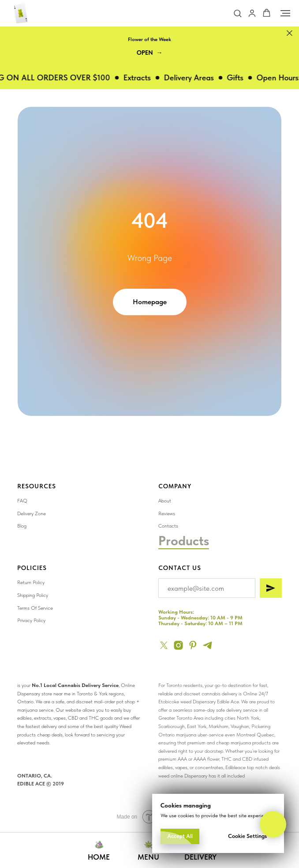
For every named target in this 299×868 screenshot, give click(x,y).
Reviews (167, 513)
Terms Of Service (35, 608)
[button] (237, 13)
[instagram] (178, 645)
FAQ (22, 501)
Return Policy (31, 582)
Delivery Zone (32, 513)
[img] (224, 565)
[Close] (290, 33)
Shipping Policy (33, 595)
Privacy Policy (31, 620)
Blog (22, 526)
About (165, 501)
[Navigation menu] (285, 13)
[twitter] (164, 645)
